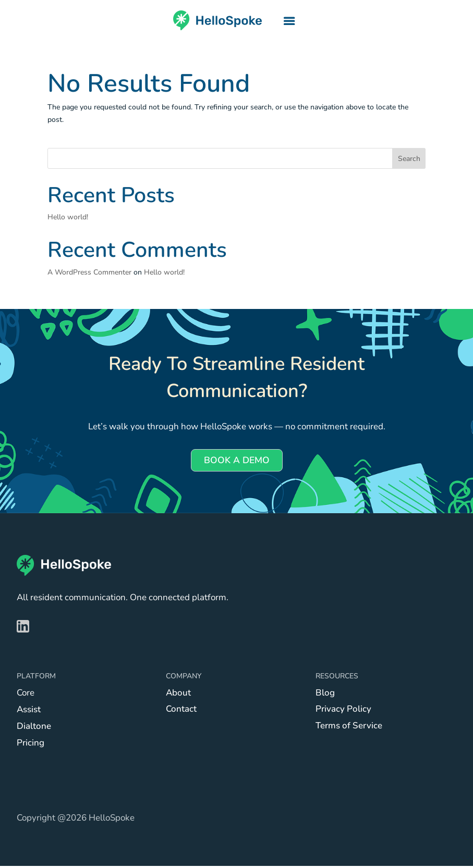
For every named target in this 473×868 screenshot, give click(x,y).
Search (409, 159)
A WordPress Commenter (89, 272)
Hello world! (68, 217)
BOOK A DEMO (237, 461)
